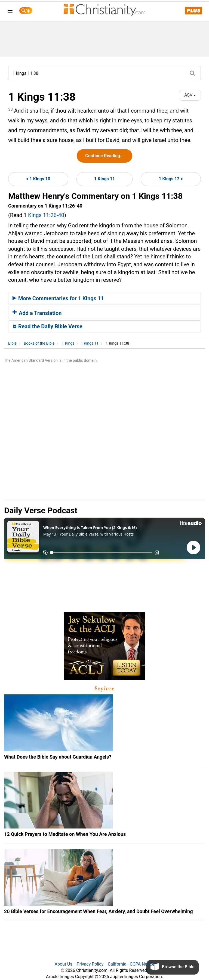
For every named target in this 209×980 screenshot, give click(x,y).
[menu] (10, 12)
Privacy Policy (90, 964)
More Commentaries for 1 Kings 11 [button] (58, 298)
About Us (63, 964)
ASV (190, 95)
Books (39, 343)
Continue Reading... (104, 156)
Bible (12, 343)
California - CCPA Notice (131, 964)
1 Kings (68, 343)
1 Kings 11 (104, 179)
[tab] (104, 298)
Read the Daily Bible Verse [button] (47, 326)
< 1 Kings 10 (38, 179)
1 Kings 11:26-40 (44, 215)
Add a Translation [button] (37, 313)
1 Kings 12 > (171, 179)
